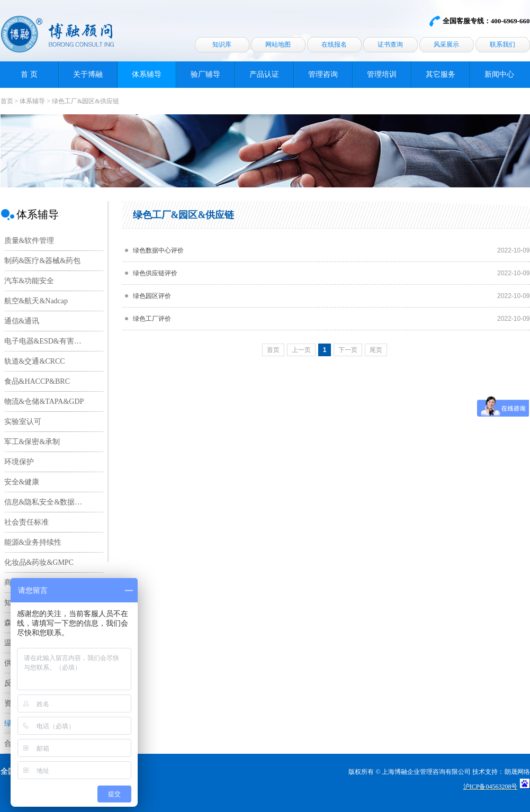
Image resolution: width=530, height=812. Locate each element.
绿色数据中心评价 (158, 250)
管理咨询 (323, 74)
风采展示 (446, 44)
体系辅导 (147, 74)
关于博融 (88, 74)
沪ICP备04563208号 (491, 787)
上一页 (301, 350)
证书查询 (390, 44)
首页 (7, 101)
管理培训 (382, 74)
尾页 (376, 350)
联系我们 (502, 44)
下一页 (348, 350)
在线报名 (334, 44)
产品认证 (264, 74)
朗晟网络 (517, 772)
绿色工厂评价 (152, 319)
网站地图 (278, 44)
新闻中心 (499, 74)
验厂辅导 (205, 74)
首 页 (29, 74)
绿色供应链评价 (155, 273)
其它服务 (441, 74)
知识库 (222, 44)
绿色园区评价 (152, 296)
